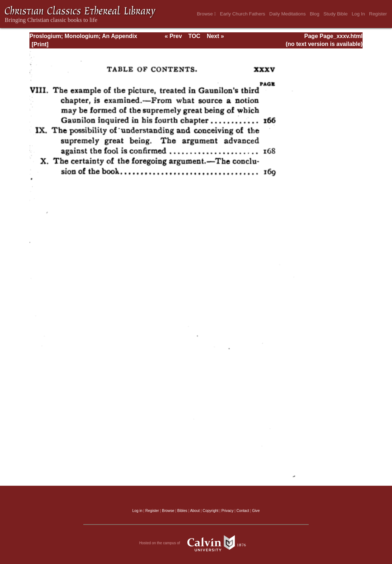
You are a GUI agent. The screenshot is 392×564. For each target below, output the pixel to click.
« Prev (173, 36)
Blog (315, 14)
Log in (137, 511)
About (195, 511)
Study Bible (335, 14)
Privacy (228, 511)
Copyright (211, 511)
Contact (243, 511)
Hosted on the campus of (196, 543)
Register (378, 14)
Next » (215, 36)
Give (256, 511)
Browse (206, 14)
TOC (194, 36)
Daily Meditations (287, 14)
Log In (358, 14)
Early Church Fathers (243, 14)
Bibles (182, 511)
